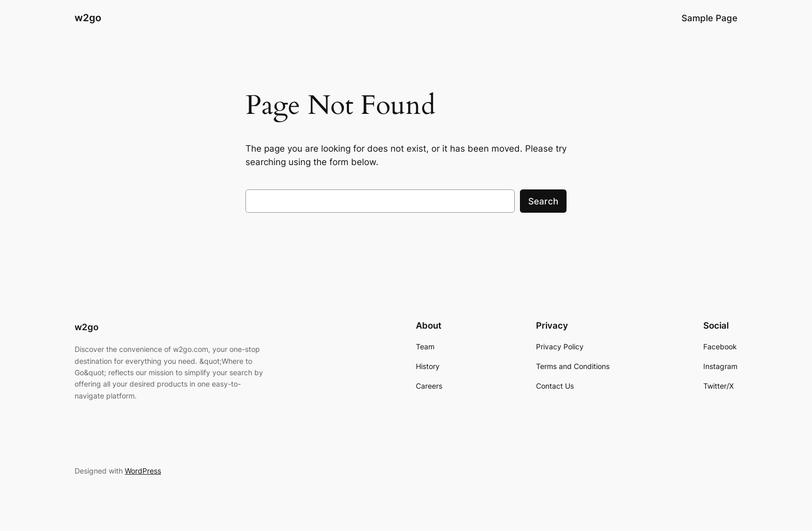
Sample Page (709, 18)
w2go (88, 18)
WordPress (143, 471)
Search (543, 201)
